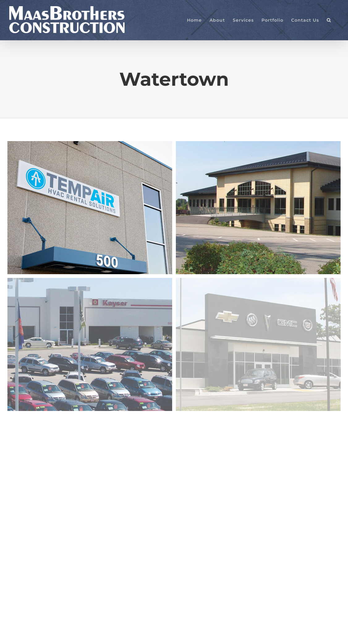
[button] (329, 20)
